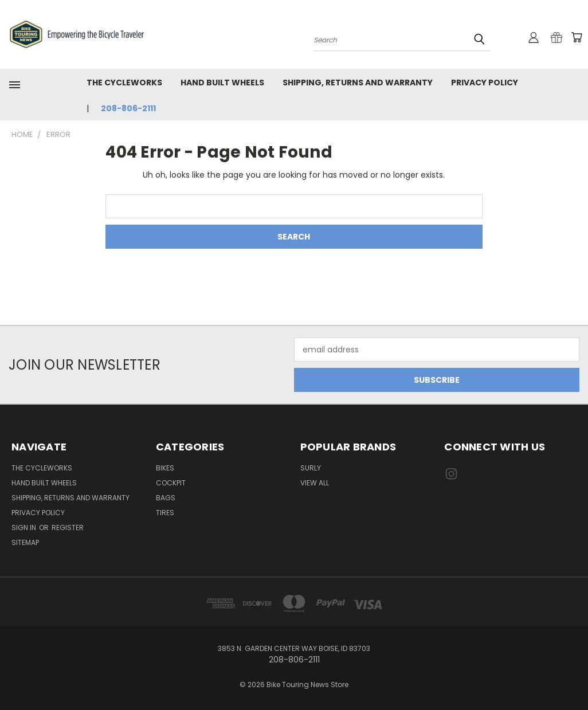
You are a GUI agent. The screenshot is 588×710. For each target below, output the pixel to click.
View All (315, 483)
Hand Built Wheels (222, 83)
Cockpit (171, 483)
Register (68, 527)
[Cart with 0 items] (577, 37)
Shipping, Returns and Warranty (358, 83)
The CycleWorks (124, 83)
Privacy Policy (485, 83)
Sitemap (25, 542)
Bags (166, 498)
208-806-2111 (128, 108)
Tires (165, 513)
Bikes (165, 468)
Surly (311, 468)
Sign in (25, 527)
